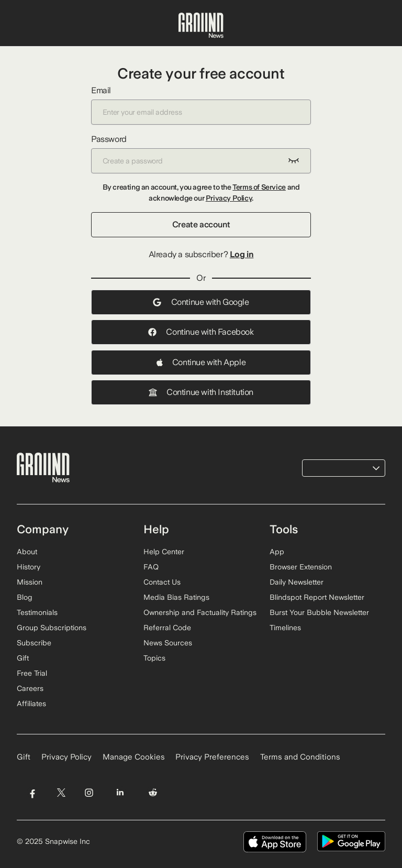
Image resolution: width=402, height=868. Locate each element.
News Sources (168, 643)
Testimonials (37, 612)
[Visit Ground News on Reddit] (153, 792)
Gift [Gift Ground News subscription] (24, 757)
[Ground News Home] (201, 26)
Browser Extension (301, 567)
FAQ (151, 567)
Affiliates (31, 704)
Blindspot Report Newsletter (317, 597)
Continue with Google (201, 302)
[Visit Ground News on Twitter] (61, 792)
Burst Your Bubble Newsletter (319, 612)
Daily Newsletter (297, 582)
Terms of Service (259, 187)
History (29, 567)
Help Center (164, 552)
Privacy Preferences (212, 757)
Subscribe (34, 643)
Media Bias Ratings (176, 597)
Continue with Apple (201, 362)
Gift (23, 658)
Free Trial (32, 673)
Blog (25, 597)
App (277, 552)
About (27, 552)
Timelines (285, 628)
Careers (30, 688)
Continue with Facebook (201, 332)
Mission (30, 582)
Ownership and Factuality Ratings (200, 612)
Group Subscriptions (52, 628)
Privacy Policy (229, 198)
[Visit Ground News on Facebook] (32, 792)
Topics (154, 658)
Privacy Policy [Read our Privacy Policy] (66, 757)
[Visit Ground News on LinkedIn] (120, 792)
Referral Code (167, 628)
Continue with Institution (201, 392)
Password (201, 154)
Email (201, 105)
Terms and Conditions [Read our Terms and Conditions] (300, 757)
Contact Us (162, 582)
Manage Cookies (134, 757)
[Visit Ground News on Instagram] (89, 792)
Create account (201, 224)
